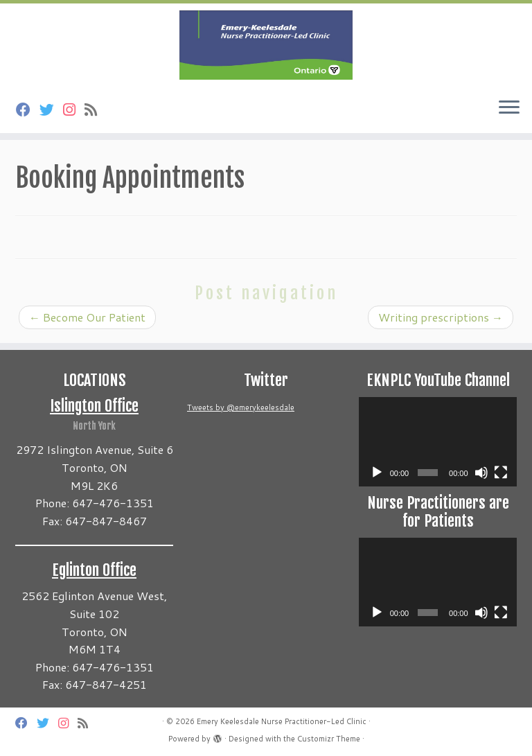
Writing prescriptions (441, 317)
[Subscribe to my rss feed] (95, 109)
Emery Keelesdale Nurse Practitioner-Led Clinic (282, 721)
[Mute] (481, 473)
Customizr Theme (329, 739)
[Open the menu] (509, 108)
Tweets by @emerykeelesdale (241, 407)
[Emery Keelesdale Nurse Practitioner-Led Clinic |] (266, 45)
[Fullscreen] (501, 473)
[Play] (377, 473)
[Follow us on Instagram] (74, 109)
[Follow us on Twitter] (51, 109)
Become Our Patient (87, 317)
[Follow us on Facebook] (28, 109)
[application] (438, 441)
